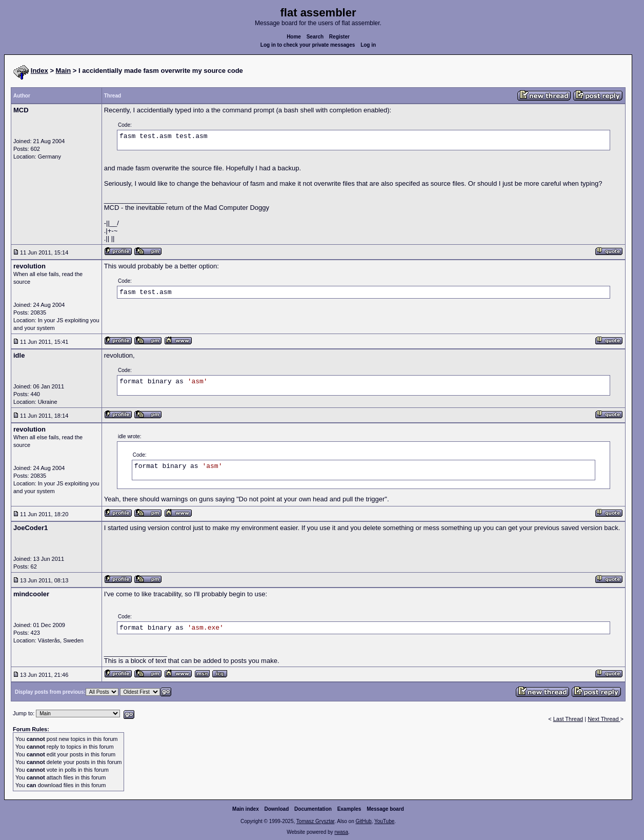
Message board (385, 809)
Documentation (313, 809)
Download (277, 809)
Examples (349, 809)
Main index (246, 809)
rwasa (341, 832)
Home (294, 37)
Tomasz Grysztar (315, 821)
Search (315, 37)
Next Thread (604, 719)
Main (64, 71)
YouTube (384, 821)
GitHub (363, 821)
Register (339, 37)
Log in (368, 45)
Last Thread (568, 719)
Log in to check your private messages (308, 45)
